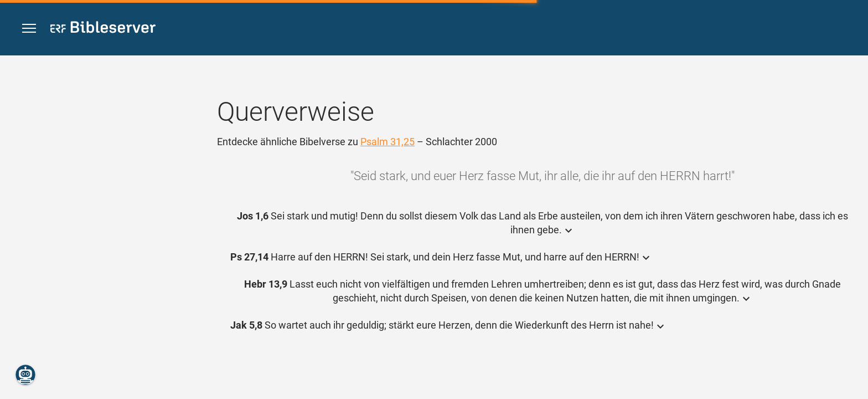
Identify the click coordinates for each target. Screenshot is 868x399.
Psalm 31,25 (387, 142)
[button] (29, 29)
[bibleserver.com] (103, 29)
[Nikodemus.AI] (25, 375)
